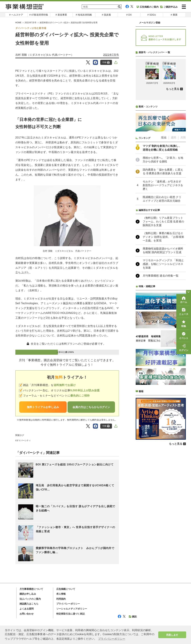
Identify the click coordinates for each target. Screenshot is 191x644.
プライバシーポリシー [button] (112, 639)
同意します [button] (172, 635)
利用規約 (61, 599)
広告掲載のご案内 (148, 7)
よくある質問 (27, 609)
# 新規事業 (61, 15)
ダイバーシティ (23, 440)
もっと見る (173, 178)
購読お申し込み (28, 594)
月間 (183, 226)
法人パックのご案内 (30, 599)
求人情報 (61, 594)
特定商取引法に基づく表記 (71, 614)
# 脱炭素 (107, 15)
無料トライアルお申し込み (43, 407)
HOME (18, 23)
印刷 (106, 62)
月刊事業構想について (31, 589)
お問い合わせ (27, 614)
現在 (164, 226)
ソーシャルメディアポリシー (72, 609)
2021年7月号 (31, 23)
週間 (173, 226)
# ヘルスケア (16, 15)
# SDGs (152, 15)
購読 (133, 617)
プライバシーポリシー (68, 604)
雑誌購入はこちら (29, 604)
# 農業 (174, 15)
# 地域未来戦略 (84, 15)
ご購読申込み (169, 7)
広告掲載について (66, 589)
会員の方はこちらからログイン (91, 407)
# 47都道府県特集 (39, 15)
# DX (129, 15)
